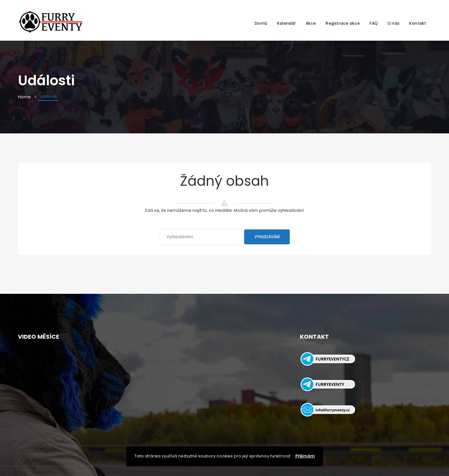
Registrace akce (343, 23)
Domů (261, 23)
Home (24, 97)
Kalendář (287, 23)
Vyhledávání (267, 237)
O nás (393, 23)
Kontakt (418, 23)
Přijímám (305, 456)
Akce (311, 23)
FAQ (374, 23)
